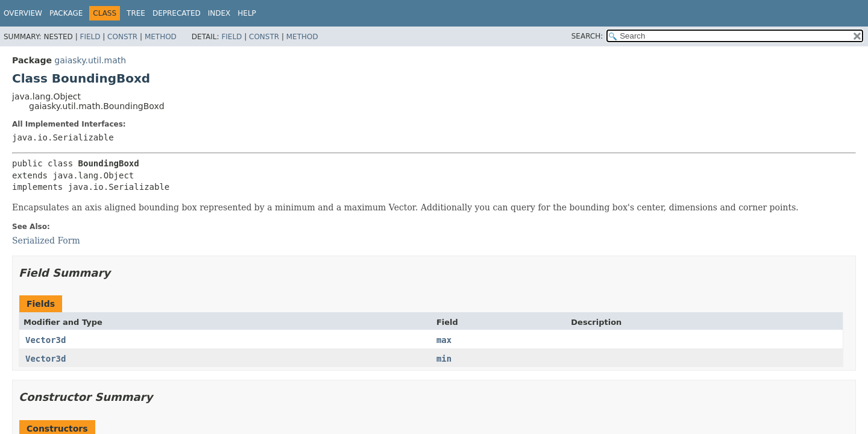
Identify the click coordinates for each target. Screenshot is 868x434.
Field (90, 37)
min (444, 359)
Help (247, 13)
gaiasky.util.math (90, 60)
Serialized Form (46, 241)
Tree (136, 13)
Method (161, 37)
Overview (23, 13)
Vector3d (46, 340)
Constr (122, 37)
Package (66, 13)
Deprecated (177, 13)
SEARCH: (587, 36)
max (444, 340)
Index (219, 13)
